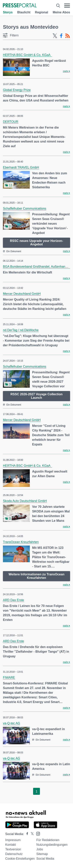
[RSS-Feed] (68, 36)
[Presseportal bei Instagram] (37, 833)
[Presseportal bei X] (31, 834)
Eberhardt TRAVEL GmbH (21, 167)
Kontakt (11, 845)
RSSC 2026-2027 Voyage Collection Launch (36, 396)
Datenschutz (14, 854)
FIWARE (9, 678)
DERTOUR (11, 122)
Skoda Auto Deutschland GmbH (25, 501)
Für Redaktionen (48, 840)
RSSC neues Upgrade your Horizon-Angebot (36, 243)
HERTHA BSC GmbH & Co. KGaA (27, 55)
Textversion (13, 849)
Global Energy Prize (17, 90)
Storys (8, 12)
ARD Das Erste (13, 600)
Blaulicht (24, 12)
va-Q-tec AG (11, 723)
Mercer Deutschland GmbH (22, 294)
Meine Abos (61, 12)
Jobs (40, 849)
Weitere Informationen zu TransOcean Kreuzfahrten (36, 576)
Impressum (13, 840)
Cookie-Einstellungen (20, 859)
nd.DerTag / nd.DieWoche (21, 330)
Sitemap (42, 854)
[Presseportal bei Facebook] (26, 834)
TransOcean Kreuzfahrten (21, 542)
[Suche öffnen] (58, 6)
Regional (42, 12)
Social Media (45, 859)
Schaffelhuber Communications (25, 208)
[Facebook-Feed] (61, 36)
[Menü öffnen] (67, 6)
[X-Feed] (55, 36)
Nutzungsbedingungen (52, 845)
